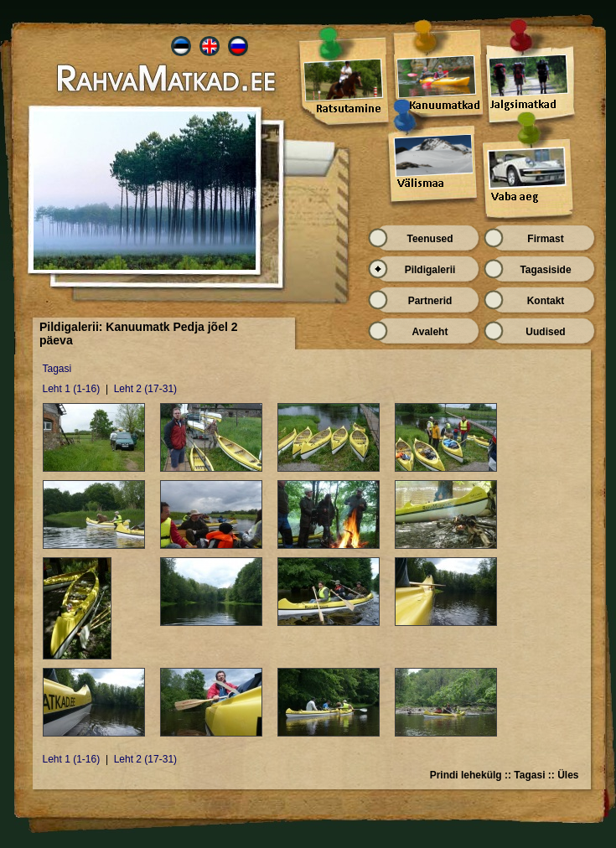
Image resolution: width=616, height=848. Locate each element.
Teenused (430, 239)
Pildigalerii (430, 270)
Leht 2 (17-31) (145, 389)
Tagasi (57, 369)
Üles (568, 775)
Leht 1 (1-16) (72, 389)
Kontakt (546, 301)
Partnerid (430, 301)
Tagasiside (545, 270)
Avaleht (430, 332)
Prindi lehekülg (466, 775)
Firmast (545, 239)
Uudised (545, 332)
